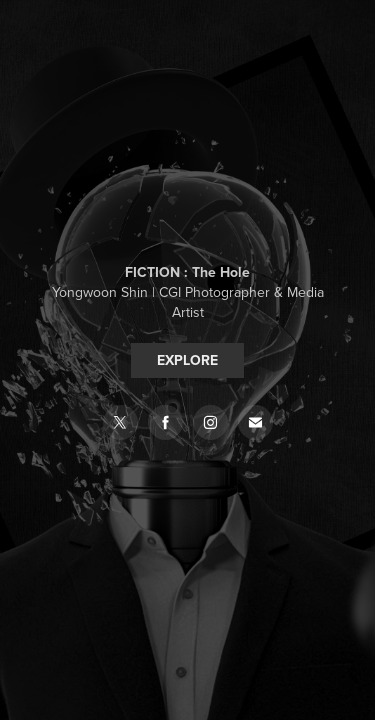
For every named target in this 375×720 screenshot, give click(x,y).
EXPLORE (187, 360)
